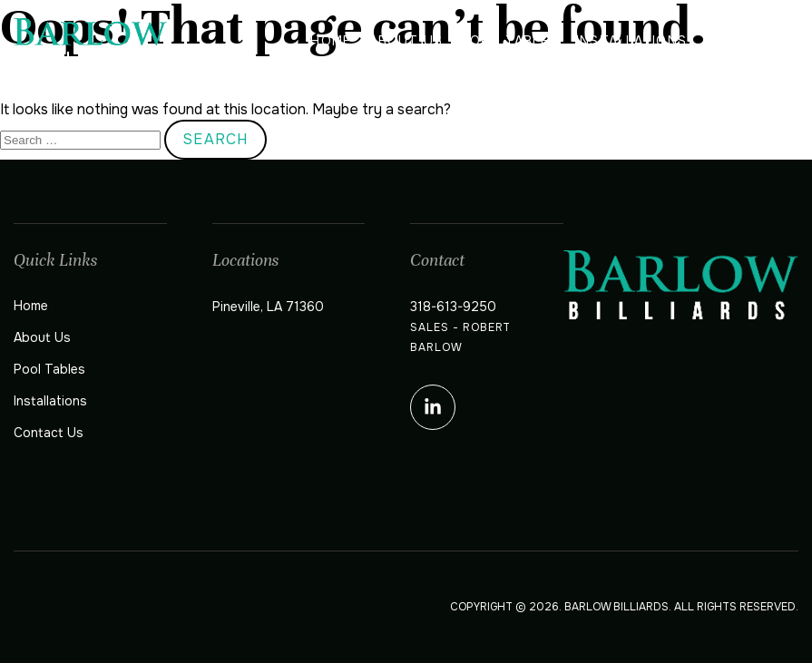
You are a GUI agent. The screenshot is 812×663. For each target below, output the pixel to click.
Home (330, 41)
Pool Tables (509, 41)
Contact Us (752, 41)
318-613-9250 (453, 307)
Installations (631, 41)
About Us (406, 41)
